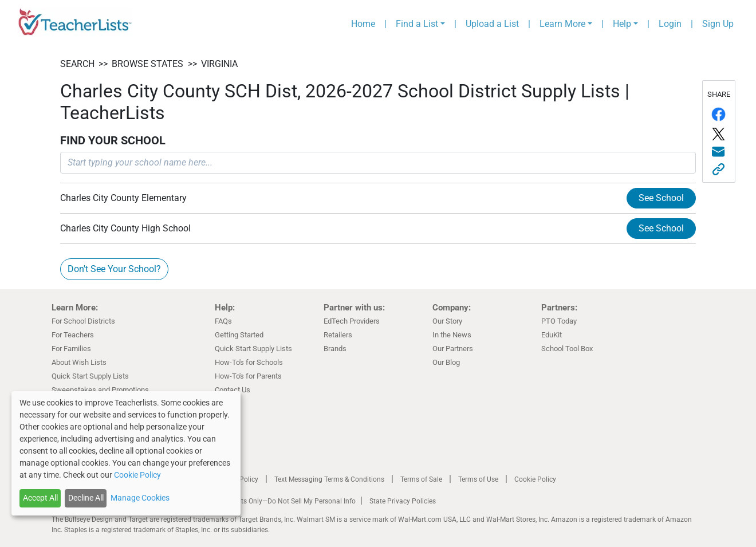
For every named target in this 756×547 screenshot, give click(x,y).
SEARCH (77, 64)
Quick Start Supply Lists (90, 376)
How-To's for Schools (249, 362)
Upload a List (492, 24)
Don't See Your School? (114, 269)
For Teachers (73, 335)
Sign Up (718, 24)
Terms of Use (478, 479)
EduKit (552, 335)
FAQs (223, 321)
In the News (452, 335)
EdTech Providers (352, 321)
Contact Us (233, 390)
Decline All (86, 498)
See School (661, 198)
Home (363, 24)
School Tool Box (567, 349)
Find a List (417, 24)
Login (670, 24)
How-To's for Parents (248, 376)
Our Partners (453, 349)
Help (622, 24)
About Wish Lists (79, 362)
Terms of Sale (421, 479)
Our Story (447, 321)
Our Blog (446, 362)
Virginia (219, 64)
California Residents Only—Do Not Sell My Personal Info (270, 501)
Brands (335, 349)
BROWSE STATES (147, 64)
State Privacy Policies (403, 501)
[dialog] (126, 453)
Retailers (338, 335)
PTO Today (559, 321)
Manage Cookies (140, 498)
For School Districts (83, 321)
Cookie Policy (535, 479)
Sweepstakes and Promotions (100, 390)
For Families (71, 349)
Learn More (562, 24)
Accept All (40, 498)
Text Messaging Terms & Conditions (329, 479)
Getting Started (239, 335)
